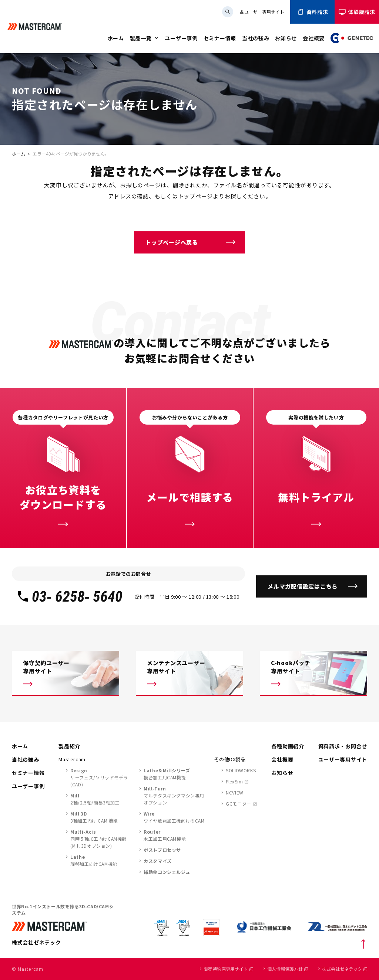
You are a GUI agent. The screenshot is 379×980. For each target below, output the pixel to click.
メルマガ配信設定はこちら (303, 586)
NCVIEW (235, 792)
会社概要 (314, 38)
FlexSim (234, 781)
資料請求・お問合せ (343, 746)
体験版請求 (357, 12)
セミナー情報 (220, 38)
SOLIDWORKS (241, 770)
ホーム (116, 38)
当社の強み (256, 38)
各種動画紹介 (288, 746)
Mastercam (72, 759)
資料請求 (313, 12)
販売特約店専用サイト (228, 969)
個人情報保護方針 (288, 969)
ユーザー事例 (181, 38)
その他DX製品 (230, 759)
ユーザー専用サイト (262, 12)
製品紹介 (69, 746)
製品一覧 (141, 38)
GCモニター (239, 804)
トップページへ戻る (172, 242)
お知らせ (286, 38)
